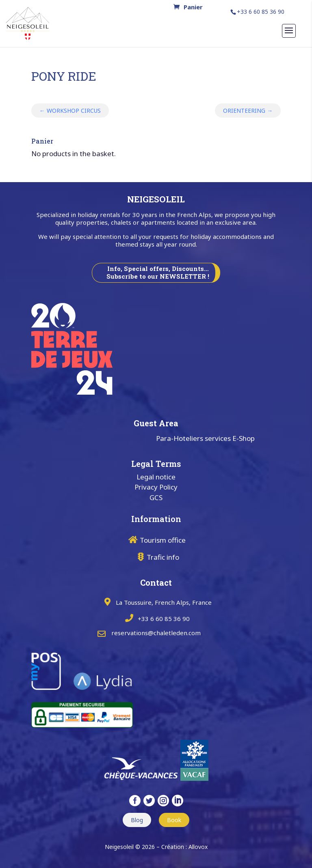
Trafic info (163, 557)
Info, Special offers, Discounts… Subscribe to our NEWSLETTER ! (158, 273)
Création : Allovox (184, 847)
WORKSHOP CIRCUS (70, 111)
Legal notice (156, 477)
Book (174, 820)
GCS (156, 497)
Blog (137, 820)
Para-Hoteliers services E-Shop (205, 438)
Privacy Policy (156, 487)
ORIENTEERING (248, 111)
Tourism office (163, 540)
